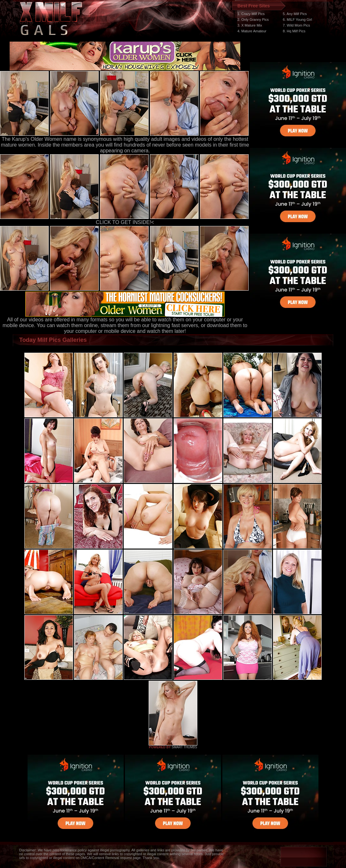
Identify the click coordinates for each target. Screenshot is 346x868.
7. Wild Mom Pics (297, 25)
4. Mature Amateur (252, 31)
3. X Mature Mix (250, 25)
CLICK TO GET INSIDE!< (125, 222)
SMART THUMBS (184, 747)
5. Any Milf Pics (295, 14)
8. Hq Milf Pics (294, 31)
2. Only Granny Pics (253, 20)
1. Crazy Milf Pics (251, 14)
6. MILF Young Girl (297, 20)
